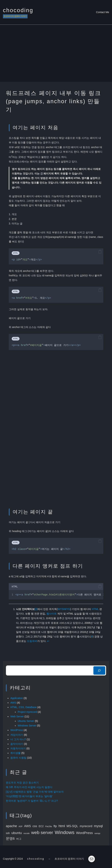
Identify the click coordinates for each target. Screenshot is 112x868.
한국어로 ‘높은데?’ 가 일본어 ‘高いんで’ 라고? (32, 801)
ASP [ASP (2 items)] (21, 826)
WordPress (17, 730)
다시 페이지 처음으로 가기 (45, 522)
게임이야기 (17, 735)
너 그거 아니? (18, 739)
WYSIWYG (64, 609)
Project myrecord (27, 712)
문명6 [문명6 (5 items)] (10, 838)
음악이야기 (17, 744)
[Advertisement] (56, 55)
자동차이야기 (18, 748)
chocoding (18, 10)
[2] (36, 609)
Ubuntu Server (26, 721)
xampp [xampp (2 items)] (97, 833)
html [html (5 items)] (62, 826)
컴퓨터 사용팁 (18, 758)
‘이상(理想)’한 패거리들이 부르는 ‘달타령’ (29, 796)
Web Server (17, 716)
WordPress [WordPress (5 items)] (84, 833)
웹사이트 (52, 614)
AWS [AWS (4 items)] (27, 826)
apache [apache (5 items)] (11, 826)
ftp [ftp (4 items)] (55, 826)
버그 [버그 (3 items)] (19, 839)
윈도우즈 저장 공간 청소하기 (22, 783)
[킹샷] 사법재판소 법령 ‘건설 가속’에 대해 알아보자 (35, 792)
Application (17, 698)
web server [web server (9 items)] (42, 832)
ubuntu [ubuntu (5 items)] (17, 833)
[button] (100, 252)
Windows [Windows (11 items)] (65, 832)
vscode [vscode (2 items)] (26, 833)
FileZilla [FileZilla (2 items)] (49, 826)
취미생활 (16, 753)
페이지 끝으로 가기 (20, 318)
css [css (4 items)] (35, 826)
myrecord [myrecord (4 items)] (86, 826)
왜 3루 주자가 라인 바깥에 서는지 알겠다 (29, 787)
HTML (95, 609)
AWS (13, 703)
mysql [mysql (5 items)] (98, 826)
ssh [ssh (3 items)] (8, 833)
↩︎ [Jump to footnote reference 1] (48, 641)
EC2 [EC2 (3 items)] (41, 826)
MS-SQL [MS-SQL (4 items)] (72, 826)
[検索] (99, 671)
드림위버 (32, 641)
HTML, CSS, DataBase (24, 707)
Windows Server (27, 726)
